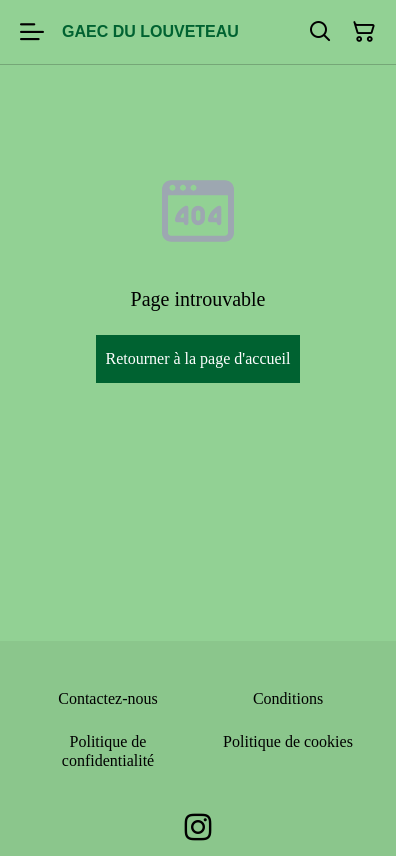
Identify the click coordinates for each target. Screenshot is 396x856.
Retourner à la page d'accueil (197, 358)
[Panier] (364, 32)
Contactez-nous (108, 698)
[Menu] (32, 32)
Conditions (288, 698)
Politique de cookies (288, 741)
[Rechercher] (320, 32)
